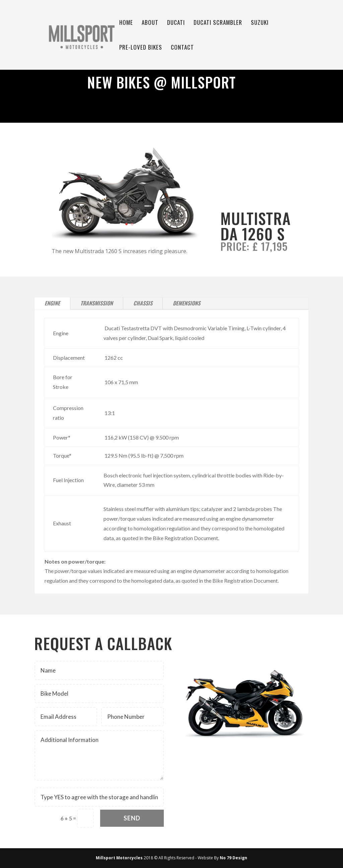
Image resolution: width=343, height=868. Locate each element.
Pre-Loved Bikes (141, 48)
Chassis (143, 303)
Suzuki (260, 23)
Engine (52, 303)
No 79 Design (233, 858)
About (150, 23)
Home (126, 23)
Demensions (187, 303)
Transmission (97, 303)
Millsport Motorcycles (119, 858)
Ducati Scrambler (218, 23)
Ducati (176, 23)
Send (132, 818)
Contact (182, 48)
